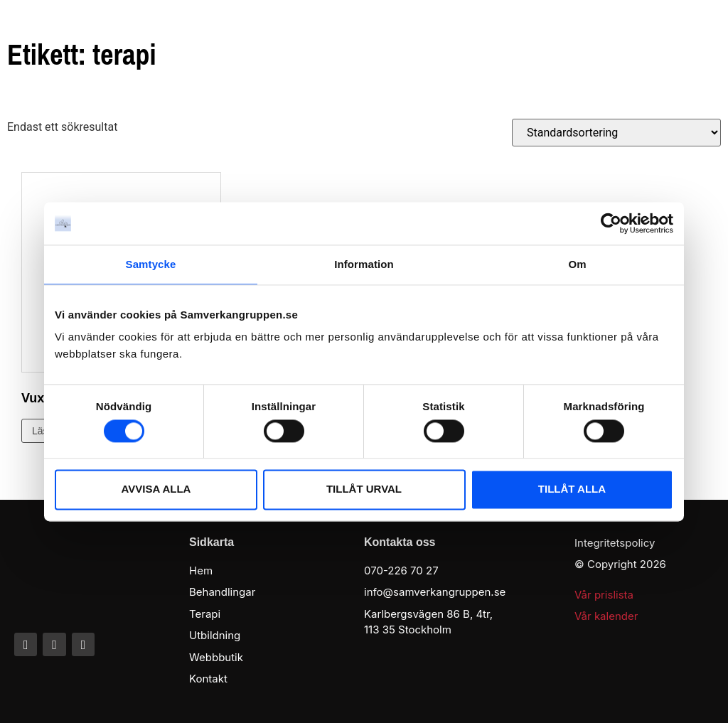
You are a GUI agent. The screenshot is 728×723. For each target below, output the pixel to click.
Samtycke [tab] (151, 264)
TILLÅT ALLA (572, 489)
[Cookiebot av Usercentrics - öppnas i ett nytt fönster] (611, 223)
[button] (699, 34)
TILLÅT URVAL (364, 489)
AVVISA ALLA (156, 489)
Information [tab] (364, 264)
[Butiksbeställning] (616, 133)
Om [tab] (577, 264)
